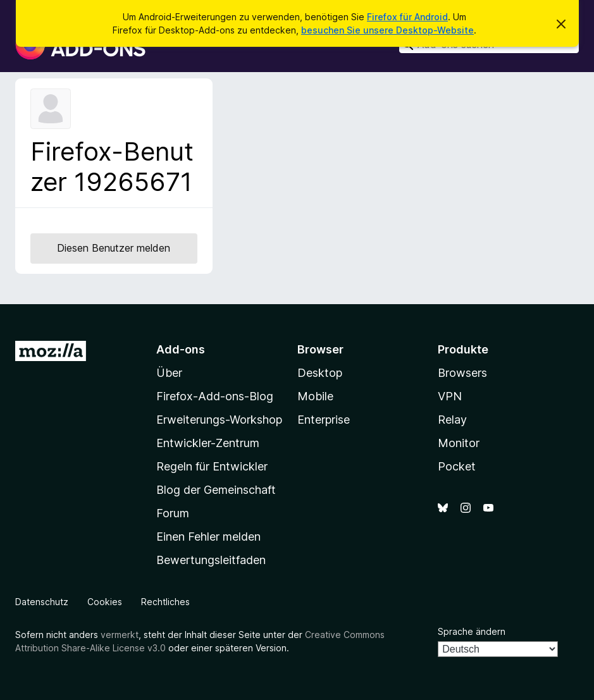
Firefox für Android (407, 17)
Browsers (462, 373)
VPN (450, 396)
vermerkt (120, 635)
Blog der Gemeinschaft (216, 490)
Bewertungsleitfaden (211, 560)
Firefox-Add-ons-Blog (215, 396)
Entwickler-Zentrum (208, 443)
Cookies (105, 602)
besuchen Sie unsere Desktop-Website (387, 30)
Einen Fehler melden (208, 537)
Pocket (457, 466)
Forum (173, 513)
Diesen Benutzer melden (114, 248)
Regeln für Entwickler (212, 466)
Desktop (320, 373)
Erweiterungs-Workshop (219, 420)
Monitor (459, 443)
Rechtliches (165, 602)
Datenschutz (42, 602)
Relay (452, 420)
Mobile (315, 396)
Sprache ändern (472, 631)
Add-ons (181, 349)
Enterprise (324, 420)
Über (169, 373)
